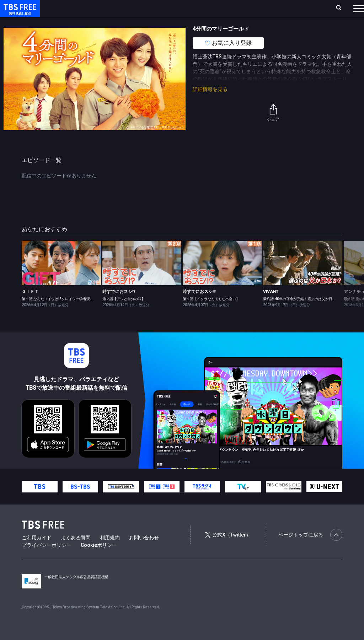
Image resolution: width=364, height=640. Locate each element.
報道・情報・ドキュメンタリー (235, 22)
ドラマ (143, 22)
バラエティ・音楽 (177, 22)
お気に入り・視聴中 (212, 8)
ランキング (134, 8)
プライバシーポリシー (47, 559)
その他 (282, 22)
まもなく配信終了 (109, 22)
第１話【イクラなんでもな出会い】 (211, 313)
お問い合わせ (144, 552)
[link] (61, 277)
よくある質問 (76, 552)
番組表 (342, 8)
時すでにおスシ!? (119, 306)
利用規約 (110, 552)
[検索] (292, 8)
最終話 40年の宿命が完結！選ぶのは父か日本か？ (303, 313)
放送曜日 (105, 8)
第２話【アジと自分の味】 (124, 313)
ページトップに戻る (310, 549)
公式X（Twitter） (228, 549)
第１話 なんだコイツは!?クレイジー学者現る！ (59, 313)
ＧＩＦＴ (30, 306)
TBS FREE (19, 13)
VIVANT (271, 306)
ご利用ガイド (37, 552)
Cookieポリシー (99, 559)
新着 (77, 22)
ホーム (80, 8)
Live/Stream (168, 8)
